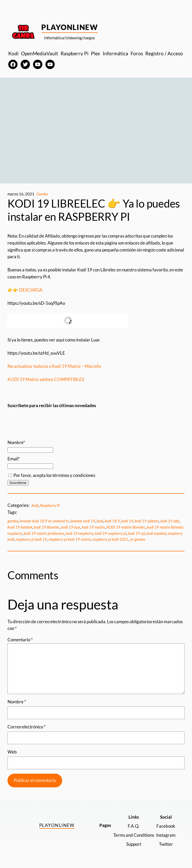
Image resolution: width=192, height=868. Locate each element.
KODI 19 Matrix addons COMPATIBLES (46, 379)
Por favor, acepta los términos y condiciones (52, 475)
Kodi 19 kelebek (20, 527)
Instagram (166, 835)
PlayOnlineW (70, 27)
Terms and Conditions (134, 835)
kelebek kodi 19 (83, 521)
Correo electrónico (27, 727)
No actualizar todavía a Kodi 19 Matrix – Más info (54, 366)
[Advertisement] (96, 132)
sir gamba (137, 539)
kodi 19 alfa (170, 521)
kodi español (156, 533)
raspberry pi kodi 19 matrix (70, 539)
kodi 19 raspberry (80, 533)
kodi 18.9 (112, 521)
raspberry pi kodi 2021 (111, 539)
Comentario (20, 640)
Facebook (166, 826)
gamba (13, 521)
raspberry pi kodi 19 (31, 539)
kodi (100, 521)
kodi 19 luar (71, 527)
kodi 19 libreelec (47, 527)
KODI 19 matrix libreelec (126, 527)
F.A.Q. (134, 826)
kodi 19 (127, 521)
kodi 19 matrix (93, 527)
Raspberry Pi (50, 505)
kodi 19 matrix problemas (44, 533)
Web (12, 752)
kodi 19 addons (147, 521)
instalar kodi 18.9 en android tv (44, 521)
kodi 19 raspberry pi (111, 533)
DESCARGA (31, 290)
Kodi (35, 505)
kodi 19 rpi (137, 533)
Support (134, 844)
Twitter (166, 844)
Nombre (17, 702)
